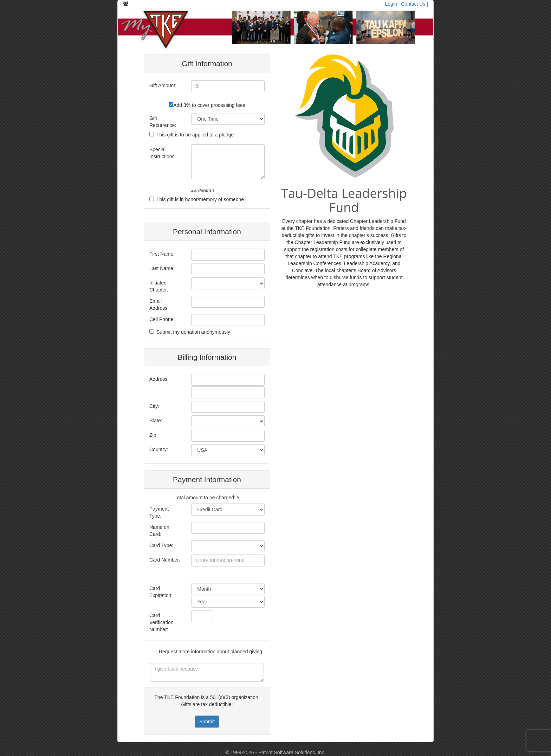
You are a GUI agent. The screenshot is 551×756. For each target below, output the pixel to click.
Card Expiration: (161, 592)
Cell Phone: (162, 319)
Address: (159, 379)
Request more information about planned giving (210, 652)
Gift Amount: (163, 85)
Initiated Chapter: (159, 286)
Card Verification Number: (161, 622)
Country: (159, 449)
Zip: (153, 435)
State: (156, 421)
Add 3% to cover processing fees (209, 105)
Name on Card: (159, 531)
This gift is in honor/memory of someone (200, 199)
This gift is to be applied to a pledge (195, 135)
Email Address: (159, 305)
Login (391, 4)
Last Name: (162, 268)
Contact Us (413, 4)
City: (154, 406)
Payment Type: (159, 512)
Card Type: (161, 545)
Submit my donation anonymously (193, 332)
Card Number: (165, 560)
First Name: (162, 254)
